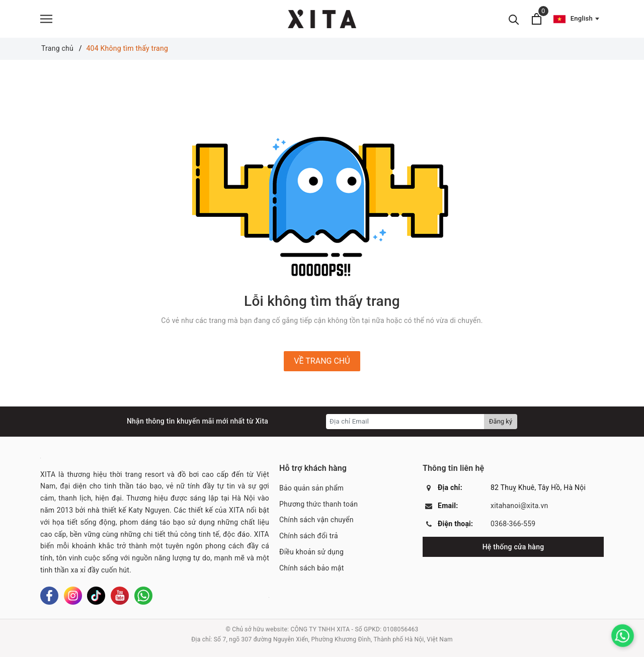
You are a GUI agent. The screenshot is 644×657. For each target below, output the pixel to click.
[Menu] (46, 19)
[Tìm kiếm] (514, 19)
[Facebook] (49, 596)
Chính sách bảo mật (311, 568)
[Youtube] (120, 596)
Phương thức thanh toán (318, 504)
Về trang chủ (322, 361)
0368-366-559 (513, 524)
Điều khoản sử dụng (311, 552)
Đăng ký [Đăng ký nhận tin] (501, 421)
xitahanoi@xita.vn (519, 506)
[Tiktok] (96, 596)
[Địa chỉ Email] (405, 422)
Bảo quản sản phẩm (311, 488)
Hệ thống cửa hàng (513, 547)
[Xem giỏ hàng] (537, 19)
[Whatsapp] (143, 596)
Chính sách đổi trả (309, 536)
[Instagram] (73, 596)
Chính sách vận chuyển (316, 520)
